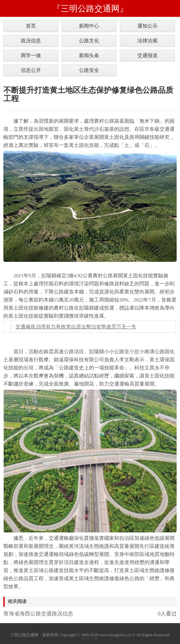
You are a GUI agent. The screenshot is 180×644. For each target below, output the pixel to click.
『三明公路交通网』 (90, 8)
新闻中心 (89, 26)
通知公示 (147, 26)
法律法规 (147, 41)
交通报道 (147, 55)
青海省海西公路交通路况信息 (38, 614)
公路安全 (89, 70)
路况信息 (31, 41)
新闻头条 (89, 55)
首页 (31, 26)
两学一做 (31, 55)
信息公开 (31, 70)
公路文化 (89, 41)
